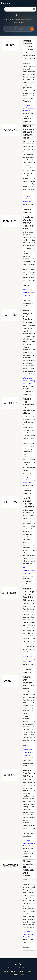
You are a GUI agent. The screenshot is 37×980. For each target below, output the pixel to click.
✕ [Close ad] (34, 9)
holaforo (6, 3)
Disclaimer (29, 971)
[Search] (32, 29)
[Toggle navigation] (33, 3)
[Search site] (18, 29)
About (13, 971)
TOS (22, 974)
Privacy (16, 974)
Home (6, 971)
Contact (20, 971)
